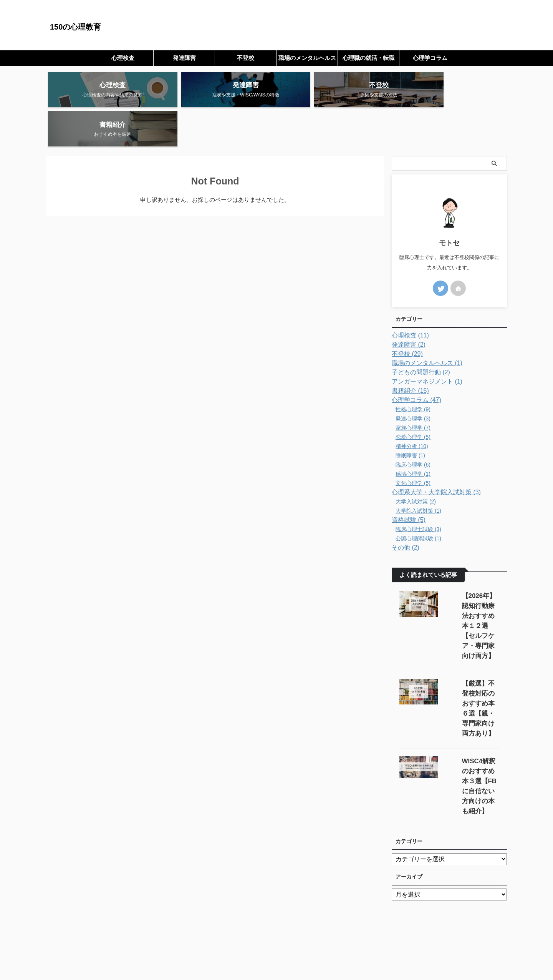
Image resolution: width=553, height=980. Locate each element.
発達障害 (184, 58)
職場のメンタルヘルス (307, 58)
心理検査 (123, 58)
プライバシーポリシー (311, 937)
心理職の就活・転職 (368, 58)
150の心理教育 (75, 27)
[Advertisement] (276, 867)
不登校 (246, 58)
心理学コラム (430, 58)
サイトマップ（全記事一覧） (248, 937)
